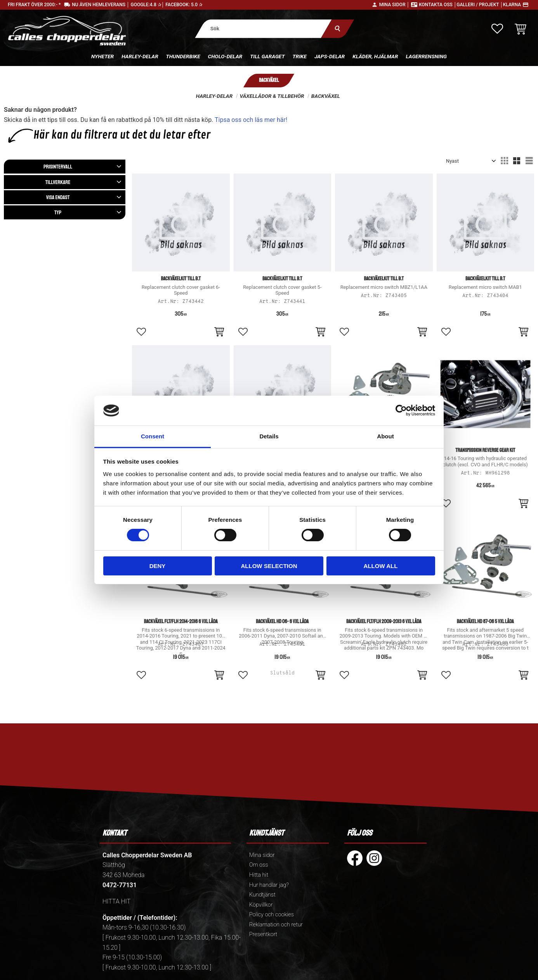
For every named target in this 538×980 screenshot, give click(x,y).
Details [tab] (269, 436)
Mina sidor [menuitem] (262, 855)
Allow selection (269, 566)
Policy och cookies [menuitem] (272, 915)
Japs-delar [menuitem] (330, 56)
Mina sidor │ (394, 5)
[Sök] (338, 29)
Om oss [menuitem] (259, 865)
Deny (158, 566)
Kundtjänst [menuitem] (262, 895)
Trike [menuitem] (300, 56)
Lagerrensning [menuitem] (426, 56)
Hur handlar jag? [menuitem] (269, 885)
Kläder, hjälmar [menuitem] (375, 56)
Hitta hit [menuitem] (259, 875)
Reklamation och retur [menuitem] (276, 925)
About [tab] (385, 436)
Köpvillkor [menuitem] (261, 905)
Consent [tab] (153, 436)
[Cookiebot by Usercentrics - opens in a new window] (401, 410)
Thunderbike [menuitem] (183, 56)
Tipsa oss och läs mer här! (251, 120)
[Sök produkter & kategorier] (264, 29)
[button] (497, 29)
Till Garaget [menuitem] (267, 56)
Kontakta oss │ (438, 5)
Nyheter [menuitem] (102, 56)
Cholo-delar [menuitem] (225, 56)
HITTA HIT (116, 901)
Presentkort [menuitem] (263, 934)
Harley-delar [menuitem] (140, 56)
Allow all (381, 566)
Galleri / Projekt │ (480, 5)
